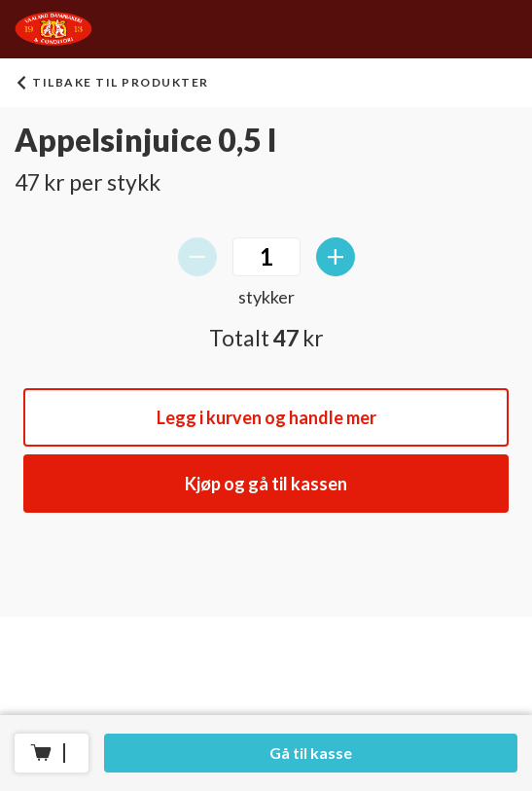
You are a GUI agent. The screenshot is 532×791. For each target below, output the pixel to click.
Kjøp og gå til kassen (266, 484)
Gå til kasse (311, 753)
